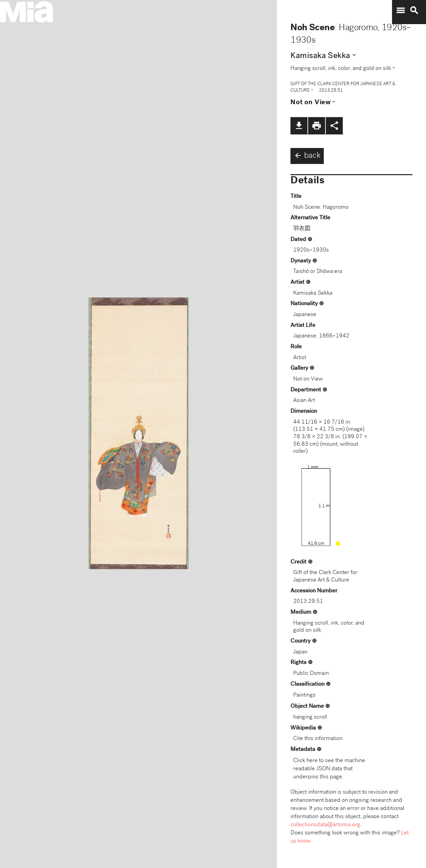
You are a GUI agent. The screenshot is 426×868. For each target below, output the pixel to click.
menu (401, 11)
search (414, 11)
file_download (299, 126)
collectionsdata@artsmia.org (325, 825)
